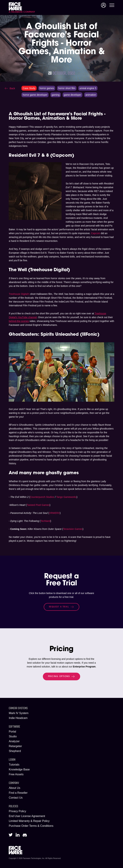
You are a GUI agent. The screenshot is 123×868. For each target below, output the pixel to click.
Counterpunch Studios (42, 497)
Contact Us (16, 798)
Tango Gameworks (66, 497)
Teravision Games (73, 529)
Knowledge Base (19, 769)
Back (12, 88)
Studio (13, 736)
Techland (45, 521)
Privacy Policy (17, 811)
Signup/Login (103, 5)
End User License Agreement (27, 816)
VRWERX (54, 513)
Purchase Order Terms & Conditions (31, 826)
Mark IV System (19, 713)
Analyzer (14, 741)
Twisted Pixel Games (38, 505)
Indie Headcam (18, 718)
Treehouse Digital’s (19, 294)
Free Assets (16, 774)
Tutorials (14, 765)
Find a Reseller (18, 793)
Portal (12, 732)
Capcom (96, 233)
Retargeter (15, 746)
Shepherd (15, 751)
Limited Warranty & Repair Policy (29, 821)
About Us (14, 788)
